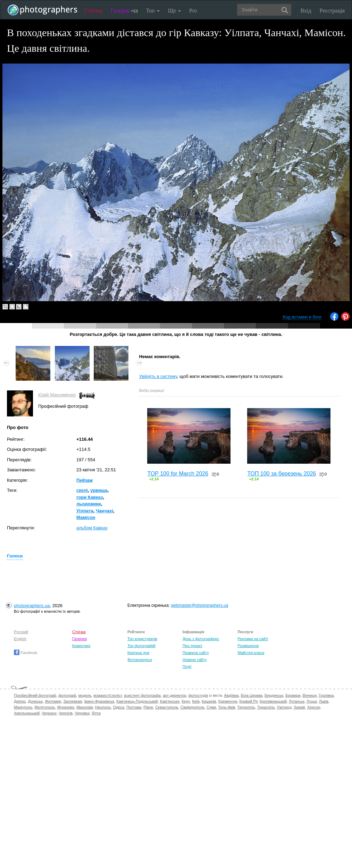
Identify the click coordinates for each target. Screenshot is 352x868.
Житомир (53, 701)
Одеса (118, 707)
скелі (82, 490)
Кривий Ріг (249, 701)
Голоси (15, 556)
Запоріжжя (73, 701)
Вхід (306, 11)
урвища (99, 490)
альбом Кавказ (92, 528)
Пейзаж (85, 480)
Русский (21, 632)
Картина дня (138, 653)
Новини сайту (195, 660)
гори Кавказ (90, 497)
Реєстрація (332, 11)
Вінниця (310, 695)
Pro (193, 11)
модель (85, 695)
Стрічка (93, 11)
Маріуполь (23, 707)
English (20, 639)
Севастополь (167, 707)
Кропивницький (273, 701)
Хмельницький (27, 713)
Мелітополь (45, 707)
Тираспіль (266, 707)
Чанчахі (104, 511)
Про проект (192, 646)
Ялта (96, 713)
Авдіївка (232, 695)
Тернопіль (246, 707)
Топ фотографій (141, 646)
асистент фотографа (142, 695)
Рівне (148, 707)
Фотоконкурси (140, 660)
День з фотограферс (201, 639)
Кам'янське (170, 701)
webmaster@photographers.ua (199, 605)
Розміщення (248, 646)
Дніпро (20, 701)
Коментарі (81, 646)
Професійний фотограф (35, 695)
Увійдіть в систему (158, 376)
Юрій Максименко (57, 395)
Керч (186, 701)
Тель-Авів (227, 707)
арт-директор (175, 695)
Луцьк (312, 701)
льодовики (89, 504)
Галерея (124, 11)
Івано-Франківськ (99, 701)
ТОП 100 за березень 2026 (282, 474)
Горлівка (326, 695)
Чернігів (66, 713)
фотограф (67, 695)
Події (187, 667)
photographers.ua (32, 606)
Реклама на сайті (253, 639)
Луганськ (297, 701)
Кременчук (228, 701)
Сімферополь (192, 707)
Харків (299, 707)
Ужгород (284, 707)
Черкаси (49, 713)
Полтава (134, 707)
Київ (196, 701)
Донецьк (35, 701)
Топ (153, 11)
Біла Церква (252, 695)
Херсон (314, 707)
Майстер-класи (251, 653)
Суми (211, 707)
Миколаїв (85, 707)
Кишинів (209, 701)
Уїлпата (85, 511)
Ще (174, 11)
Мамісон (86, 517)
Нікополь (103, 707)
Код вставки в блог (302, 317)
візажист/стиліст (107, 695)
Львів (324, 701)
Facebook (26, 653)
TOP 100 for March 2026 (178, 474)
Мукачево (66, 707)
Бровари (293, 695)
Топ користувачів (142, 639)
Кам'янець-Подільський (137, 701)
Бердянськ (274, 695)
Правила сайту (196, 653)
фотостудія (198, 695)
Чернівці (82, 713)
